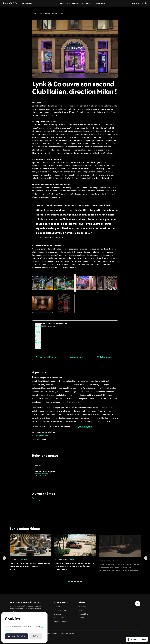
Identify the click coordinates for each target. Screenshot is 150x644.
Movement (82, 607)
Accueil (57, 607)
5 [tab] (81, 583)
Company (36, 499)
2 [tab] (72, 583)
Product (81, 610)
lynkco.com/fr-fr (85, 427)
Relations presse (100, 3)
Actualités (64, 3)
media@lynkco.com (40, 436)
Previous (4, 560)
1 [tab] (69, 583)
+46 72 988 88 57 (41, 476)
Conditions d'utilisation (68, 634)
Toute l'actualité (60, 610)
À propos (75, 3)
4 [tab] (78, 583)
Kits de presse (86, 3)
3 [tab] (75, 583)
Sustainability (83, 614)
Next (146, 560)
